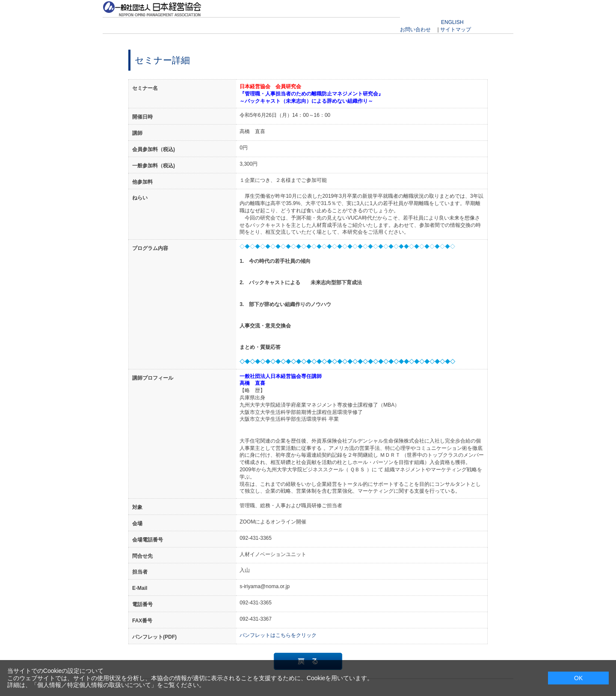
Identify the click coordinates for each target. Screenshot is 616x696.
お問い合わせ (415, 30)
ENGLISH (452, 22)
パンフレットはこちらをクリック (278, 635)
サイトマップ (456, 30)
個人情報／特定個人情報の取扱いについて (94, 685)
